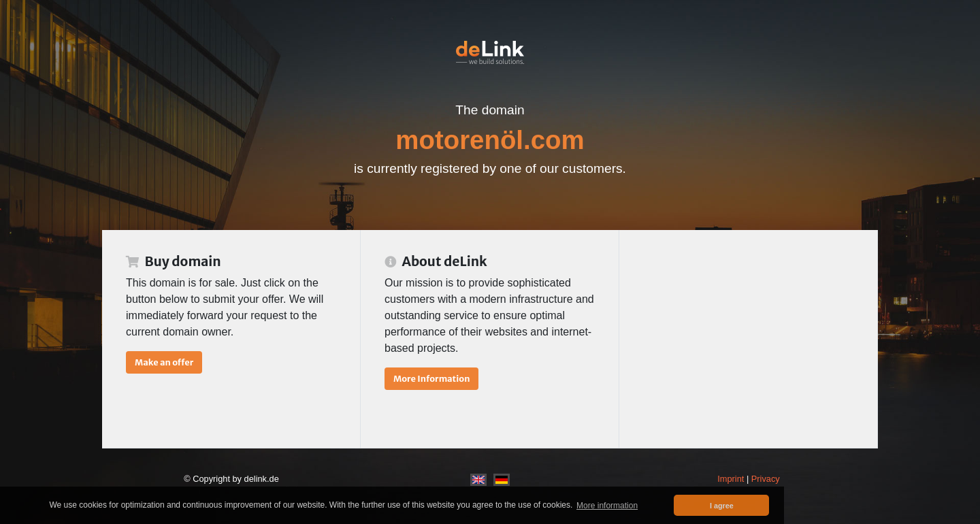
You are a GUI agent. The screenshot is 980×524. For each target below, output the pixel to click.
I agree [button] (722, 506)
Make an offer (164, 362)
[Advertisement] (748, 339)
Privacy (766, 479)
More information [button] (607, 506)
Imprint (731, 479)
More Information (431, 378)
